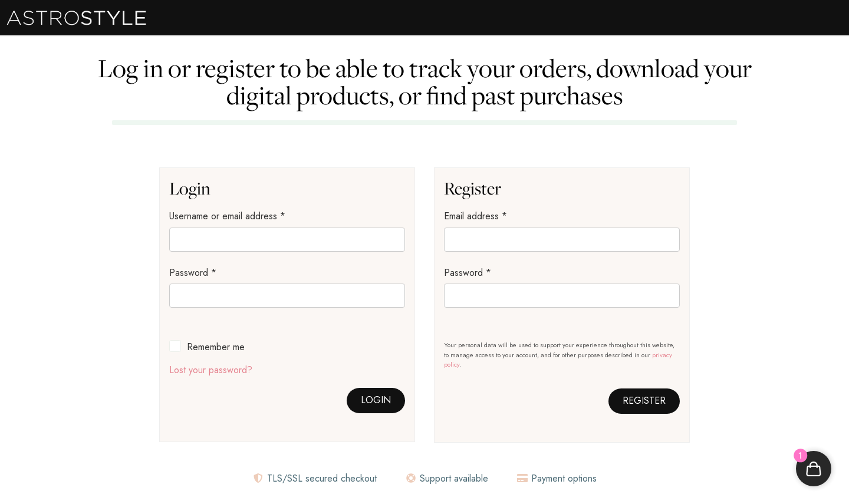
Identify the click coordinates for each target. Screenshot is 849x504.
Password (193, 273)
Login (376, 400)
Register (644, 401)
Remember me (216, 347)
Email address (475, 216)
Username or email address (227, 216)
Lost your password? (211, 370)
